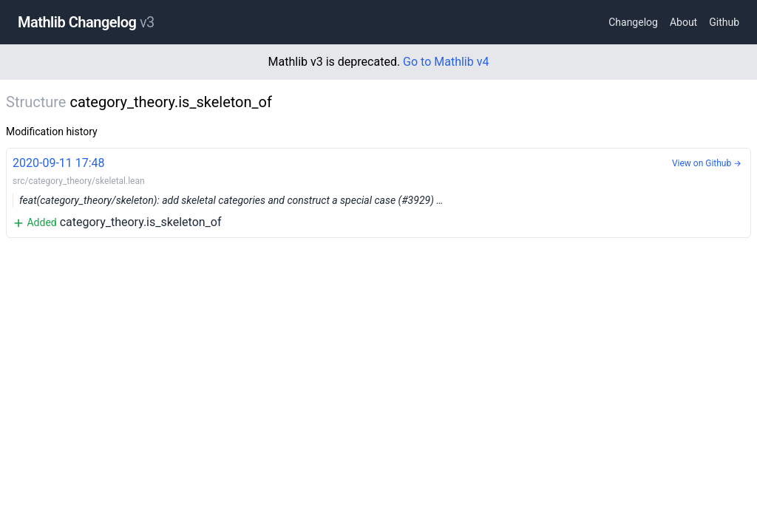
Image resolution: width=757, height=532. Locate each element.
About (683, 22)
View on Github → (707, 163)
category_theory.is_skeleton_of (378, 192)
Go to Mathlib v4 (446, 62)
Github (724, 22)
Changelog (633, 22)
